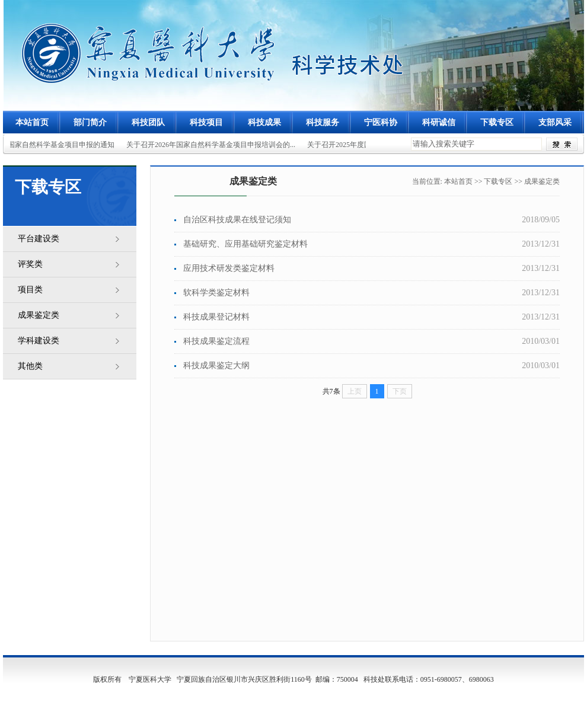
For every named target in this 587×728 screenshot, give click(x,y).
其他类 (30, 366)
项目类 (30, 290)
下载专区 (498, 181)
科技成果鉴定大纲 (216, 365)
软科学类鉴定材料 (216, 293)
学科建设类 (39, 341)
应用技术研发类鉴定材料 (229, 268)
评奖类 (30, 264)
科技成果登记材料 (216, 317)
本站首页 (32, 122)
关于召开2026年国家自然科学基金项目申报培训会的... (211, 145)
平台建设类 (39, 239)
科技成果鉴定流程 (216, 341)
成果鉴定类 (39, 315)
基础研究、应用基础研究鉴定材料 (245, 244)
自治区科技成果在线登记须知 (237, 220)
